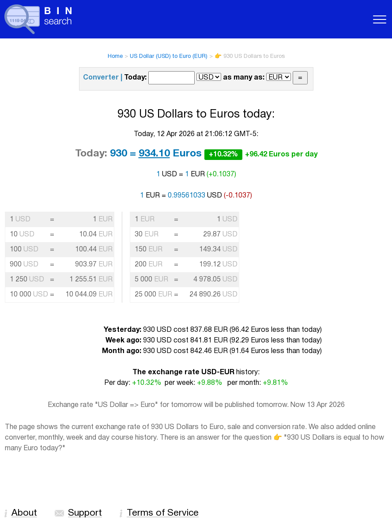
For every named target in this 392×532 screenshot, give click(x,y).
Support (85, 513)
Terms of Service (163, 513)
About (24, 513)
